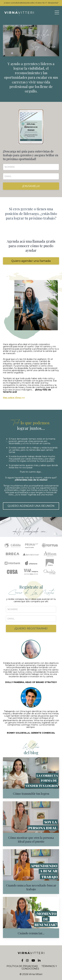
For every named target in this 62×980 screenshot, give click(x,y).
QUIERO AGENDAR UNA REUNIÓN (31, 506)
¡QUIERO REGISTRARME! (31, 629)
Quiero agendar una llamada (31, 261)
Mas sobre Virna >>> (14, 398)
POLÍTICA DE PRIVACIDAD (22, 966)
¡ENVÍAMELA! (31, 186)
